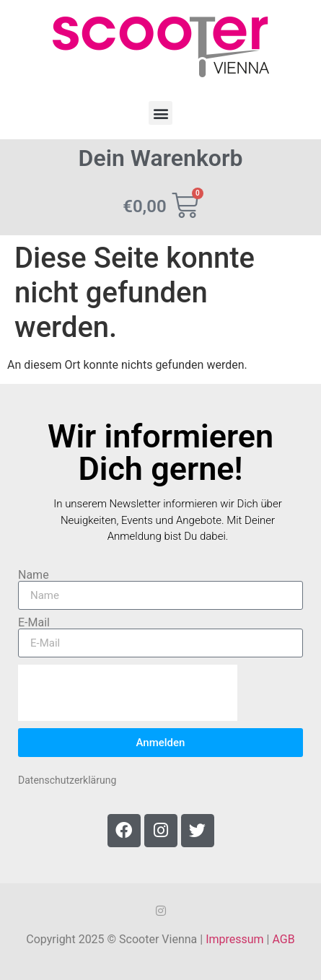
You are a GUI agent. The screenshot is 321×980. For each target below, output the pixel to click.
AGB (283, 939)
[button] (160, 113)
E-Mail (34, 623)
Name (34, 575)
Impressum (235, 939)
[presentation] (128, 693)
